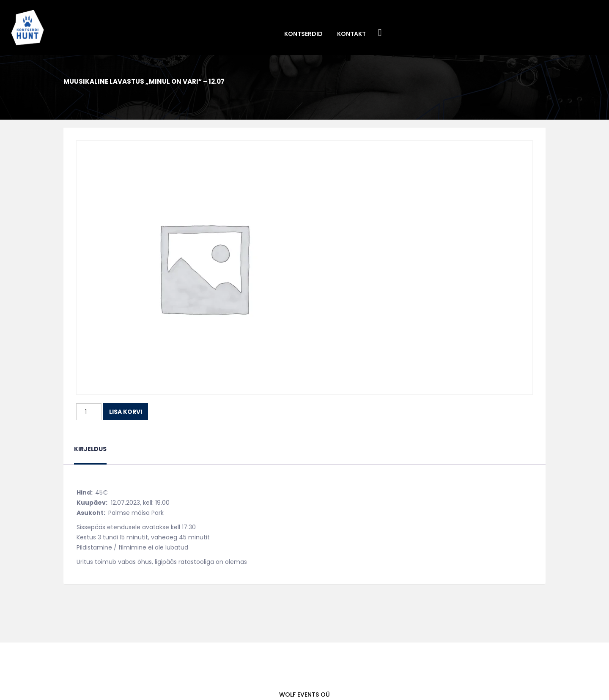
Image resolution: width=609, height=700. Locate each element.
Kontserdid (303, 34)
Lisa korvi (126, 412)
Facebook (380, 33)
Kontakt (351, 34)
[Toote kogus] (89, 412)
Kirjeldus (90, 449)
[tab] (90, 454)
